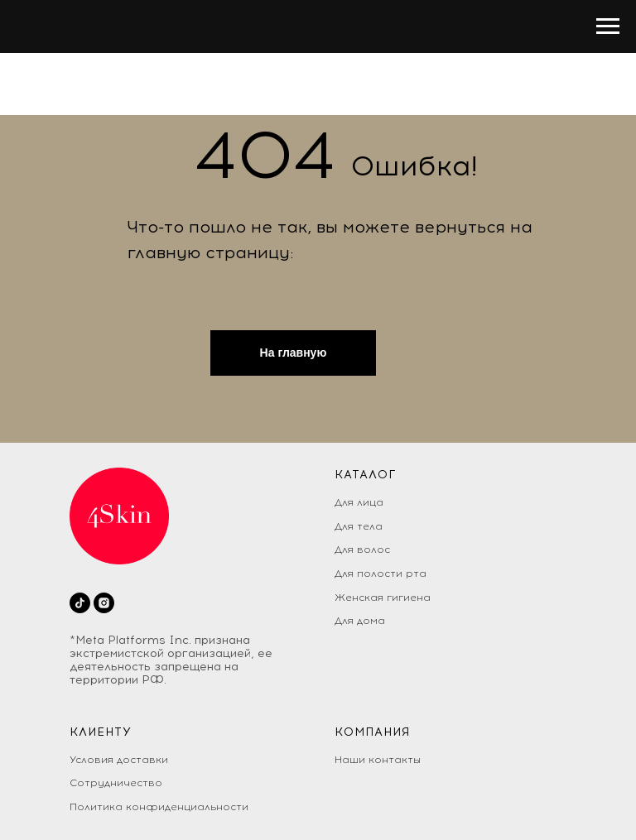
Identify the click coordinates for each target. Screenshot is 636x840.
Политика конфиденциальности (159, 807)
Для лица (359, 502)
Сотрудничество (116, 783)
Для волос (362, 550)
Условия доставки (119, 760)
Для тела (359, 526)
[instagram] (104, 603)
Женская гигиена (383, 598)
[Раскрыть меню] (608, 26)
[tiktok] (80, 603)
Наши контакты (378, 760)
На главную (294, 353)
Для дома (360, 621)
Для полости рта (381, 574)
